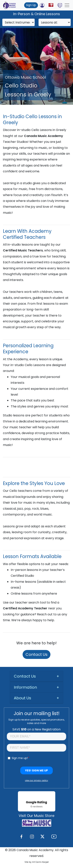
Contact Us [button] (25, 676)
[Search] (18, 22)
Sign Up (31, 5)
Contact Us (36, 654)
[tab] (36, 676)
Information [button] (25, 687)
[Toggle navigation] (67, 5)
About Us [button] (22, 698)
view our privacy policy (36, 780)
